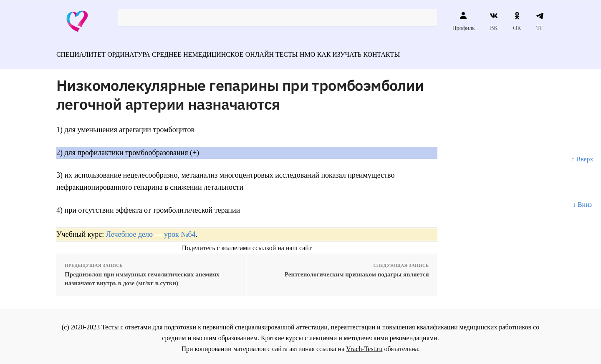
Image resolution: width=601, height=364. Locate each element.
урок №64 (180, 230)
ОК (517, 21)
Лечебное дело (129, 230)
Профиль (463, 21)
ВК (494, 21)
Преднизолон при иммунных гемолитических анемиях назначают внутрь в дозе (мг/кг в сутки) (142, 275)
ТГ (540, 21)
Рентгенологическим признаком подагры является (357, 271)
